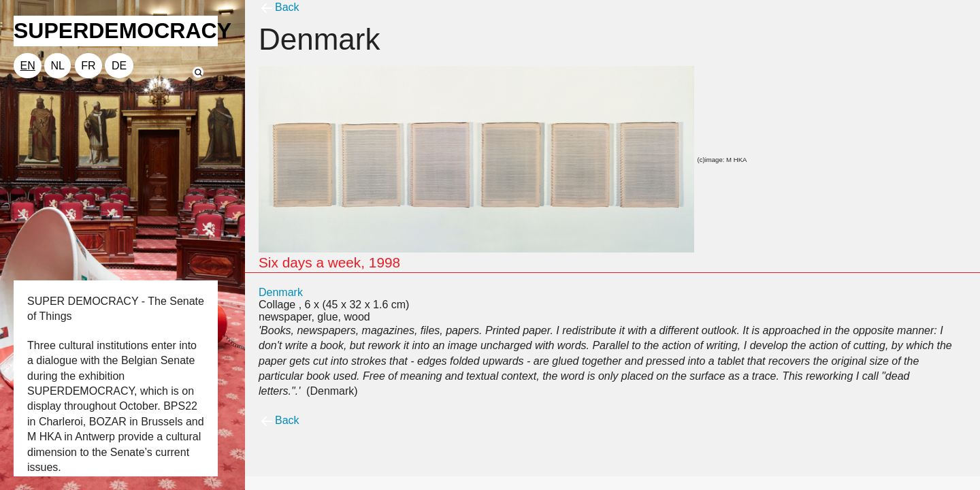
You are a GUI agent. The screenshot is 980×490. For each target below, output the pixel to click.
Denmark (281, 292)
